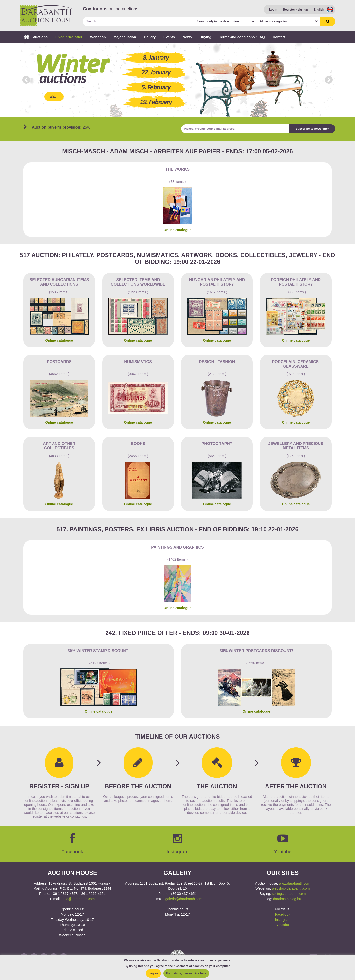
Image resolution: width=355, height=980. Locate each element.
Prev (26, 80)
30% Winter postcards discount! (256, 651)
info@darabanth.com (79, 899)
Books (138, 444)
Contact (279, 37)
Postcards (59, 362)
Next (329, 80)
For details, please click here (186, 973)
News (187, 37)
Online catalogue (178, 230)
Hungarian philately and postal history (217, 282)
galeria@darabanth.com (184, 899)
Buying (205, 37)
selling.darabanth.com (289, 894)
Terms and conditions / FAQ (242, 37)
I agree (153, 973)
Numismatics (138, 362)
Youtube (283, 925)
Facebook (283, 914)
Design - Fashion (217, 362)
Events (169, 37)
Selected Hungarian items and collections (59, 282)
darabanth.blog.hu (287, 899)
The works (177, 169)
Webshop (98, 37)
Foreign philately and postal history (296, 282)
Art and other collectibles (59, 446)
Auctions (36, 37)
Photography (217, 444)
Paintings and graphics (177, 547)
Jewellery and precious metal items (296, 446)
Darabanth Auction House (47, 16)
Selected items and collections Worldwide (138, 282)
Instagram (283, 920)
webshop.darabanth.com (291, 888)
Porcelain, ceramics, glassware (296, 364)
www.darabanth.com (294, 883)
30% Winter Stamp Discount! (99, 651)
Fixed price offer (69, 37)
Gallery (150, 37)
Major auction (125, 37)
